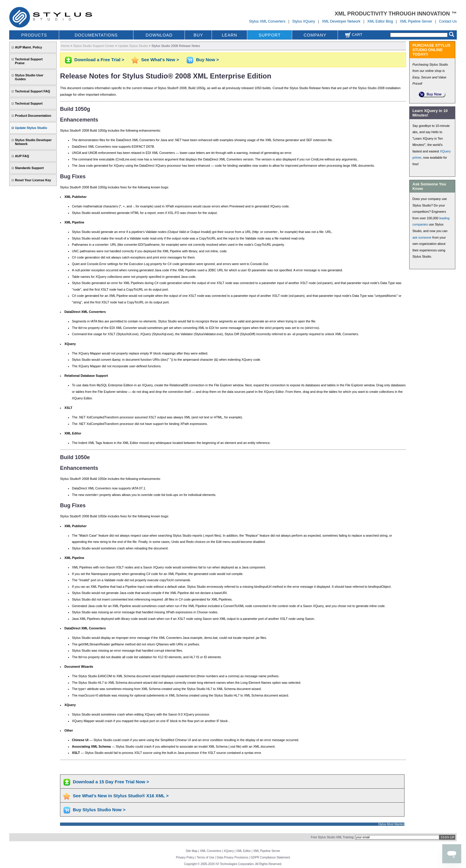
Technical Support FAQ (32, 91)
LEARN (230, 35)
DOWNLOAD (159, 35)
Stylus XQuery (304, 21)
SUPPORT (270, 35)
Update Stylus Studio (31, 128)
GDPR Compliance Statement (270, 857)
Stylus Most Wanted (391, 824)
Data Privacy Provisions (232, 857)
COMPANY (315, 35)
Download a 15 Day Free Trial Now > (111, 782)
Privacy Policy (185, 857)
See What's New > (160, 60)
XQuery (229, 851)
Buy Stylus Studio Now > (99, 810)
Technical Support (29, 103)
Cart (354, 35)
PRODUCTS (34, 35)
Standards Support (29, 168)
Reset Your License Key (33, 180)
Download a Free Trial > (99, 60)
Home (65, 46)
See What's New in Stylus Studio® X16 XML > (121, 796)
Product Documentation (33, 116)
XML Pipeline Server (416, 21)
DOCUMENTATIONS (96, 35)
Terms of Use (206, 857)
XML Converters (211, 851)
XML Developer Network (341, 21)
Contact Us (448, 21)
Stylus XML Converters (267, 21)
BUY (199, 35)
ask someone (422, 237)
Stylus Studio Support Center (94, 46)
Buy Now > (207, 60)
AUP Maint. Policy (28, 47)
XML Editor (244, 851)
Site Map (192, 851)
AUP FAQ (22, 156)
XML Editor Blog (380, 21)
